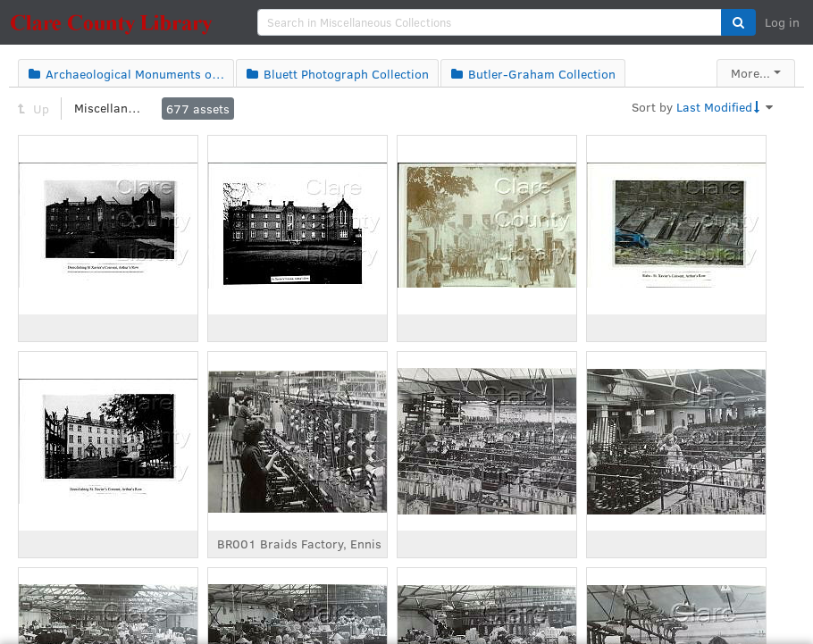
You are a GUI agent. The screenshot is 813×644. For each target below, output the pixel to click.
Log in (782, 22)
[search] (490, 22)
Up (34, 109)
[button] (738, 22)
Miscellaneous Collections (110, 108)
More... (750, 73)
